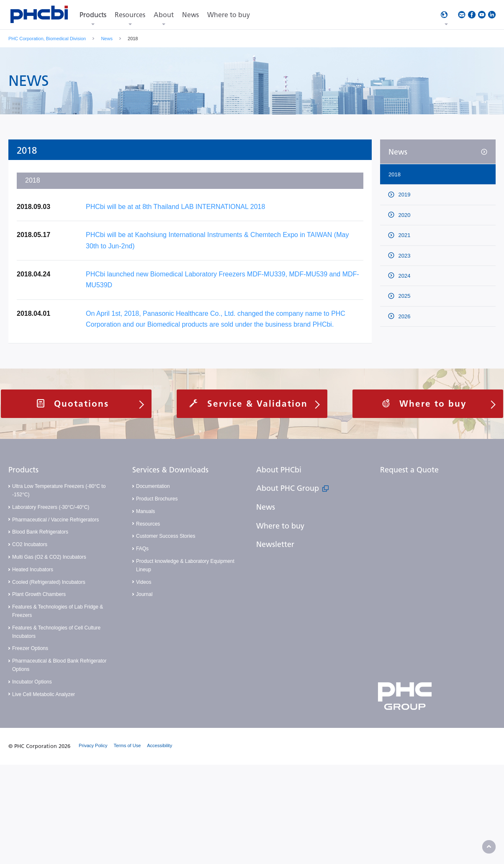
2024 (404, 276)
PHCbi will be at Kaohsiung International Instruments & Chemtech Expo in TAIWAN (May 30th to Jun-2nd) (217, 240)
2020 (404, 215)
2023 (404, 256)
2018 (395, 174)
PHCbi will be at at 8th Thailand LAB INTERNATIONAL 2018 (175, 207)
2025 (404, 296)
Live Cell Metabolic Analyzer (44, 694)
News (107, 39)
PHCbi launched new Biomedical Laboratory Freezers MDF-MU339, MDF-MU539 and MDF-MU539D (222, 280)
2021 (404, 235)
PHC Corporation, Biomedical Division (47, 39)
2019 (404, 195)
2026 (404, 316)
